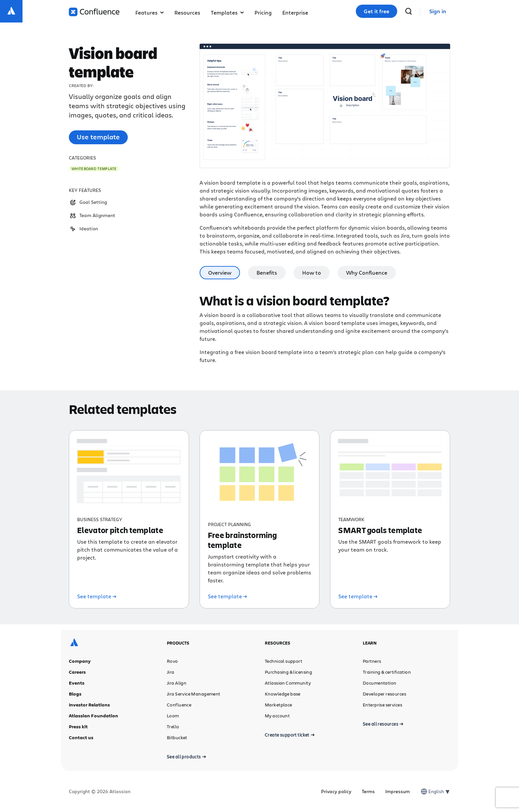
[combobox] (429, 791)
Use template (98, 137)
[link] (438, 11)
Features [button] (150, 12)
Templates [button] (227, 12)
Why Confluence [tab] (367, 272)
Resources (187, 12)
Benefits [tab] (267, 272)
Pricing (263, 12)
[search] (408, 11)
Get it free (377, 11)
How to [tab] (312, 272)
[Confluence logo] (94, 12)
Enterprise (295, 12)
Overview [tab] (220, 272)
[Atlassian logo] (11, 11)
